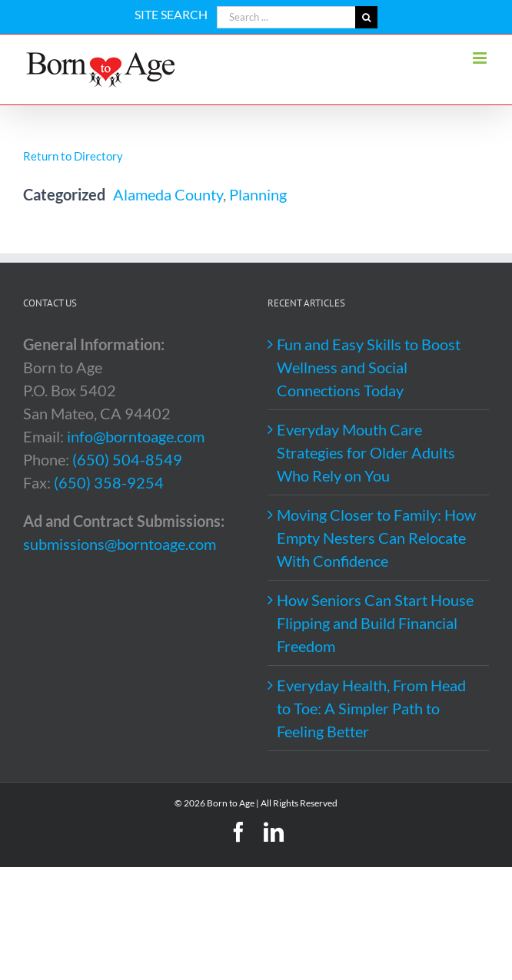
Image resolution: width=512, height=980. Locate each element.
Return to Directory (73, 156)
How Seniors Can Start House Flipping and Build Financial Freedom (375, 623)
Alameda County (168, 194)
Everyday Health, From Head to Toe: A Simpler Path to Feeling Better (371, 708)
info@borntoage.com (136, 436)
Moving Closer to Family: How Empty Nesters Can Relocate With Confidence (376, 538)
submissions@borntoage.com (120, 544)
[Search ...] (286, 17)
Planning (258, 194)
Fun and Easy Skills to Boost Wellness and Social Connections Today (369, 367)
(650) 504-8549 (127, 459)
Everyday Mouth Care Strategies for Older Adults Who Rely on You (366, 452)
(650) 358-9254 (109, 482)
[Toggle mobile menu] (481, 58)
